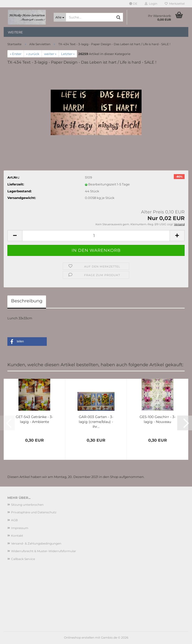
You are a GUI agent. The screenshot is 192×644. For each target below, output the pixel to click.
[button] (133, 4)
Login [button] (151, 4)
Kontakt (17, 536)
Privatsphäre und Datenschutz (34, 512)
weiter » (50, 54)
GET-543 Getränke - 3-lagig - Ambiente (34, 419)
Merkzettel (175, 4)
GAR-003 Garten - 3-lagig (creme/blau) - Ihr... (96, 422)
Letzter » (68, 54)
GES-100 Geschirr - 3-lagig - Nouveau (158, 419)
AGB (14, 520)
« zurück (33, 54)
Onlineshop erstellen (79, 637)
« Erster (16, 54)
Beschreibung (27, 301)
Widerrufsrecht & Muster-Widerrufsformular (44, 551)
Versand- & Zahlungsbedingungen (36, 543)
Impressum (20, 528)
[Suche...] (60, 17)
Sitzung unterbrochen (27, 505)
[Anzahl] (96, 236)
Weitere (15, 32)
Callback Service (23, 559)
